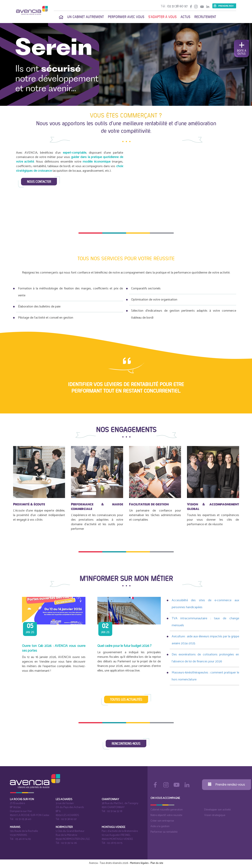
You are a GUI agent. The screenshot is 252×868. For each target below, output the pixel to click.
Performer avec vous (126, 17)
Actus (185, 17)
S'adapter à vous (162, 17)
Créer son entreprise (162, 821)
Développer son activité (217, 810)
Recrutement (205, 17)
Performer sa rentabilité (164, 832)
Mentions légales (139, 863)
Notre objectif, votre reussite (166, 815)
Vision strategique (215, 815)
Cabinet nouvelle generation (167, 810)
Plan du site (157, 863)
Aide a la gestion (160, 826)
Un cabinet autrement (86, 17)
